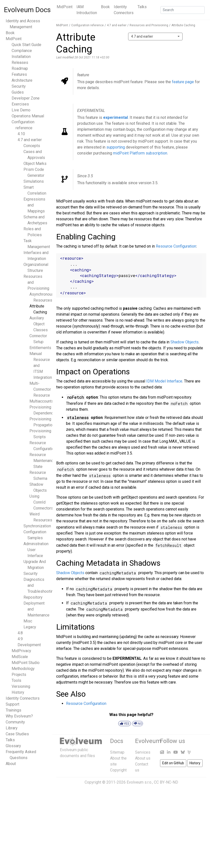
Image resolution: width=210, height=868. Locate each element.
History (18, 692)
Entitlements (40, 348)
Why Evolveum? (19, 716)
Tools (16, 680)
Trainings (13, 710)
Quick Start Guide (26, 45)
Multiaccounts (42, 401)
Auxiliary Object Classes (39, 324)
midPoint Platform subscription (140, 153)
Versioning (21, 686)
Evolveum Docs (27, 10)
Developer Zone (26, 98)
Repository (33, 597)
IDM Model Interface (164, 381)
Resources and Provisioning (149, 25)
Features (19, 74)
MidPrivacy (21, 651)
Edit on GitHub (173, 763)
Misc (28, 621)
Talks (142, 7)
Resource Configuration (176, 246)
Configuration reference (87, 25)
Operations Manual (28, 116)
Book (105, 7)
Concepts (32, 146)
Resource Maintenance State (42, 461)
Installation (21, 57)
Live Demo (21, 110)
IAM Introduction (87, 10)
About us (143, 758)
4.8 (20, 633)
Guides (18, 92)
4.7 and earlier (30, 140)
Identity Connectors (124, 10)
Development (29, 645)
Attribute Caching (183, 25)
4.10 (21, 134)
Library (12, 728)
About (11, 764)
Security (19, 86)
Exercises (20, 104)
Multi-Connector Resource (40, 389)
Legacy (30, 627)
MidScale (20, 657)
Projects (19, 675)
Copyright (118, 770)
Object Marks (35, 164)
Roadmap (20, 68)
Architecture (22, 80)
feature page (183, 82)
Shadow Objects (185, 342)
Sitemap (117, 752)
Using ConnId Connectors (41, 502)
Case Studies (17, 734)
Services (143, 752)
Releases (20, 63)
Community (15, 722)
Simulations (34, 181)
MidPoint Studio (26, 663)
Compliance (22, 51)
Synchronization (37, 526)
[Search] (183, 10)
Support (12, 704)
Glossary (13, 746)
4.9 (20, 639)
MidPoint (65, 7)
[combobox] (155, 37)
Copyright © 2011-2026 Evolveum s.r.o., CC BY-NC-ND (131, 782)
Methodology (23, 669)
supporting (116, 147)
